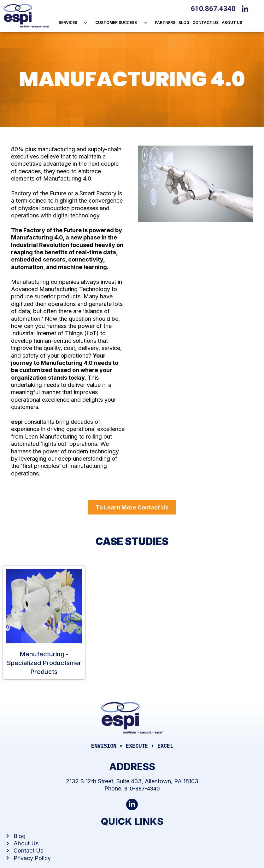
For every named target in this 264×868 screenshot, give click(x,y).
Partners (165, 23)
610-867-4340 (142, 789)
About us (232, 23)
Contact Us (205, 23)
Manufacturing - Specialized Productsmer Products (44, 663)
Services (75, 23)
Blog (184, 23)
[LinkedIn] (247, 8)
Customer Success (123, 23)
